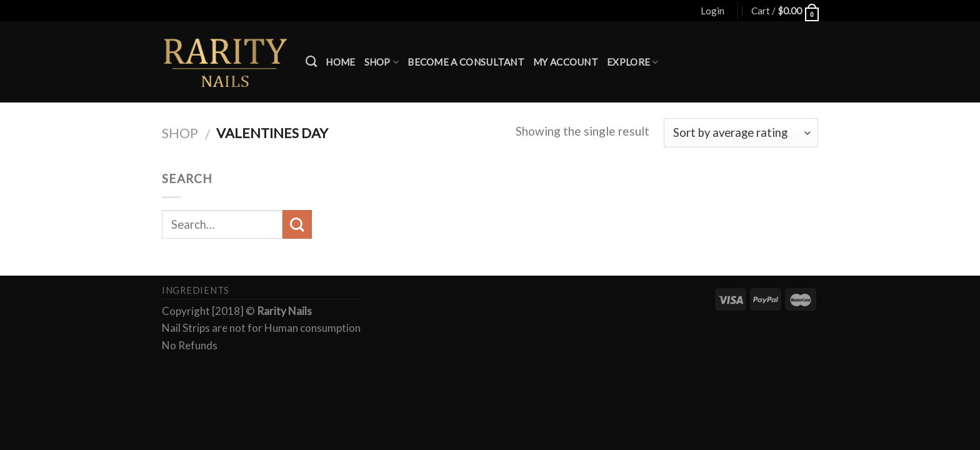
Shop (382, 62)
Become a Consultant (466, 62)
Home (340, 62)
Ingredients (196, 290)
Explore (633, 62)
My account (566, 62)
